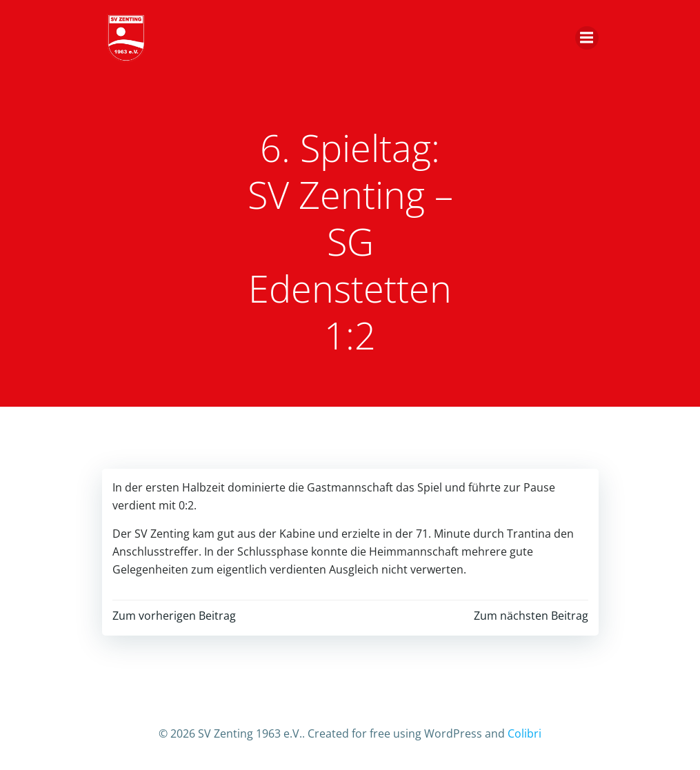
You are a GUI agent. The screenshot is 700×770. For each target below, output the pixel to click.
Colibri (524, 733)
